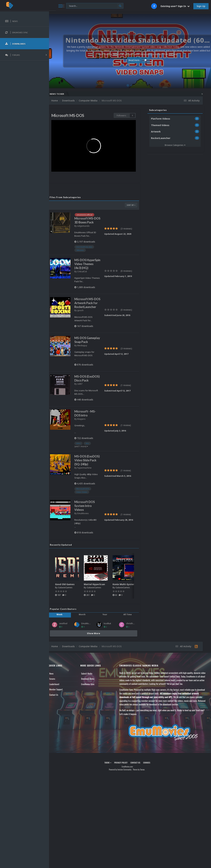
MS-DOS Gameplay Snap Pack (90, 361)
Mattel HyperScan (100, 623)
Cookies (149, 801)
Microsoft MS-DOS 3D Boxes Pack (90, 219)
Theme (110, 801)
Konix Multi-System (129, 623)
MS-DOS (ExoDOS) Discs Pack (87, 404)
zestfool (69, 662)
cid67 (85, 411)
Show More (96, 672)
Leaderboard (60, 723)
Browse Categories (175, 145)
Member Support (61, 728)
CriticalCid (87, 280)
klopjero (87, 446)
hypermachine (90, 503)
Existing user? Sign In (175, 6)
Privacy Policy (123, 801)
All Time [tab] (128, 653)
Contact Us (59, 733)
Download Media (92, 717)
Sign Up (201, 6)
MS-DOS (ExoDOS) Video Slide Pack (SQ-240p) (87, 492)
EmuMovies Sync (92, 723)
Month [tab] (86, 653)
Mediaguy (88, 369)
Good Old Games (70, 623)
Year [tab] (107, 653)
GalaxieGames (71, 626)
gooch (86, 330)
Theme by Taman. (142, 808)
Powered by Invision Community (123, 808)
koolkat (110, 662)
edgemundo (89, 227)
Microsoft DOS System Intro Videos (90, 544)
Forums (58, 717)
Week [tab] (64, 653)
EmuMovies (88, 552)
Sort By (131, 202)
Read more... (129, 60)
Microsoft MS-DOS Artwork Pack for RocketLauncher (90, 318)
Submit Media (91, 712)
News (57, 712)
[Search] (88, 6)
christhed (132, 662)
